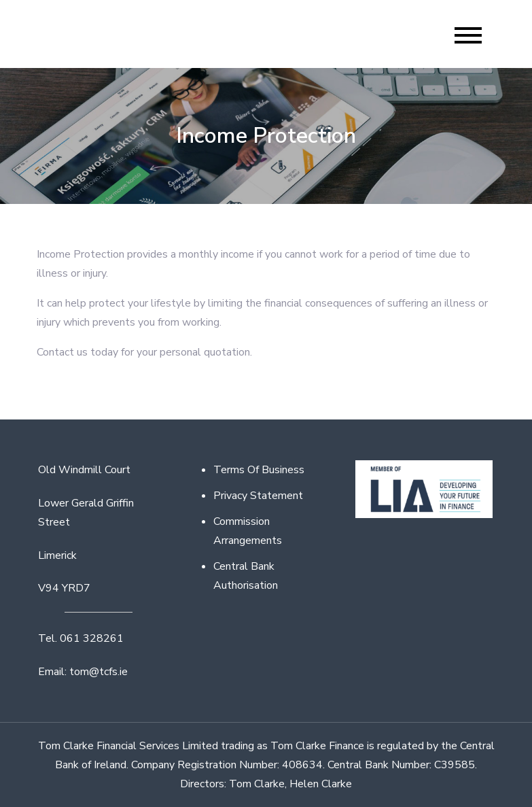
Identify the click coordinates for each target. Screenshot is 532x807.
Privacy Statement (258, 496)
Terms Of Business (259, 470)
